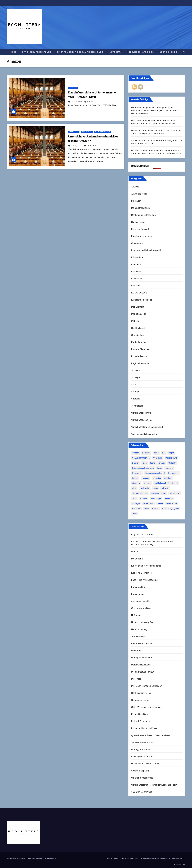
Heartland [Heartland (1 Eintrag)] (169, 468)
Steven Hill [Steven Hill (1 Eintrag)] (169, 498)
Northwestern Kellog (141, 693)
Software (136, 370)
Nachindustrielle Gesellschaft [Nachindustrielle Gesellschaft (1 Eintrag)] (166, 483)
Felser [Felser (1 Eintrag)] (144, 463)
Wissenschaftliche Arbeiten (144, 434)
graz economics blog (141, 601)
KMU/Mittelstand (139, 293)
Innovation (136, 264)
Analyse (135, 187)
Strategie (136, 399)
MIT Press (136, 679)
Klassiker (136, 286)
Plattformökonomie (102, 132)
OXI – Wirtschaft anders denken (147, 707)
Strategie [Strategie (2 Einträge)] (136, 503)
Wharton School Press (142, 778)
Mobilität (135, 321)
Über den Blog (168, 52)
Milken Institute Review (142, 672)
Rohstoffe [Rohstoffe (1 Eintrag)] (165, 488)
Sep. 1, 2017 (76, 146)
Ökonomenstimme (140, 700)
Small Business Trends (142, 742)
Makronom (136, 651)
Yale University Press (142, 792)
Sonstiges (73, 88)
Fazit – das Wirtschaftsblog (144, 580)
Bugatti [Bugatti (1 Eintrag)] (171, 453)
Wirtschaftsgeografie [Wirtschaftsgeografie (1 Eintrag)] (170, 509)
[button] (184, 52)
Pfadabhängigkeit (140, 342)
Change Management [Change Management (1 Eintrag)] (141, 458)
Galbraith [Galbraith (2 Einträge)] (172, 463)
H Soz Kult (136, 615)
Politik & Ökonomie (140, 721)
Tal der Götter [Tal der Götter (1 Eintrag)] (148, 503)
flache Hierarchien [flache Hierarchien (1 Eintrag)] (158, 463)
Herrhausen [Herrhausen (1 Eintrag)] (137, 473)
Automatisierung (139, 194)
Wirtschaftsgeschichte (142, 420)
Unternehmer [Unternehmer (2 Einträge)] (172, 503)
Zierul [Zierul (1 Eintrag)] (134, 514)
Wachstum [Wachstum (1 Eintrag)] (137, 509)
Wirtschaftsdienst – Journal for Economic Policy (154, 785)
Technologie (137, 406)
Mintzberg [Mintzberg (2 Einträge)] (168, 478)
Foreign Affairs (138, 587)
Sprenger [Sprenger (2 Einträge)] (143, 498)
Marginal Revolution (141, 665)
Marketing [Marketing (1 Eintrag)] (157, 478)
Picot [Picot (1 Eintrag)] (134, 488)
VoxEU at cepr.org (140, 771)
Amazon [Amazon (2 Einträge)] (136, 453)
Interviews (136, 272)
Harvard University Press (143, 622)
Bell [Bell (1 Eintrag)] (164, 453)
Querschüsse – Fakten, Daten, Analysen (151, 735)
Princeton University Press (144, 728)
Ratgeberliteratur (139, 356)
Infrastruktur (137, 257)
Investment (137, 279)
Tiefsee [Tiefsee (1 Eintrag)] (160, 503)
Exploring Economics (141, 573)
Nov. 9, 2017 (76, 102)
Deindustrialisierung (141, 208)
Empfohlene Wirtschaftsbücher (146, 566)
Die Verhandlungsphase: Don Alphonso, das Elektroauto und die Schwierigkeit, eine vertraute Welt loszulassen (155, 111)
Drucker (90, 102)
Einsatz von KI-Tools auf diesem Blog (80, 52)
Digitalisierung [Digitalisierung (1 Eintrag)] (171, 458)
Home (13, 52)
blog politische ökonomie (143, 535)
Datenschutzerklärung (37, 52)
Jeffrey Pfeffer (138, 636)
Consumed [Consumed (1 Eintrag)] (158, 458)
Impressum (115, 52)
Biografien (136, 201)
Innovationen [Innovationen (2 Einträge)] (174, 473)
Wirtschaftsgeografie (141, 413)
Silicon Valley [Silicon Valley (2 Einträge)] (175, 493)
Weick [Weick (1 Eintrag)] (147, 509)
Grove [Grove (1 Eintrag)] (159, 468)
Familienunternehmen (142, 236)
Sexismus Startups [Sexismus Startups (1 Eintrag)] (158, 493)
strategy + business (141, 750)
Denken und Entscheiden (143, 215)
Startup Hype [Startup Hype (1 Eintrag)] (156, 498)
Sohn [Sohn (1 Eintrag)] (134, 498)
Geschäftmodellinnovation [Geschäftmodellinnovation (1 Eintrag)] (143, 468)
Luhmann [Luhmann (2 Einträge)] (145, 478)
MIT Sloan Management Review (147, 686)
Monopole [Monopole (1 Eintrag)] (136, 483)
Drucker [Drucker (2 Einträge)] (135, 463)
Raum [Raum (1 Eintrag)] (155, 488)
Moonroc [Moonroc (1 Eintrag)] (147, 483)
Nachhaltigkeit (138, 328)
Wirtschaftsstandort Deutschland (147, 427)
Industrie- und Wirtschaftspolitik (146, 250)
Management (74, 132)
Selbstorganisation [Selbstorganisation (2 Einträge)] (140, 493)
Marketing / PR (138, 314)
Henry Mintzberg (139, 629)
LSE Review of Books (142, 644)
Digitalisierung (138, 222)
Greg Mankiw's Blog (141, 608)
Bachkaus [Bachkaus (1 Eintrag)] (146, 453)
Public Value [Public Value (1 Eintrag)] (145, 488)
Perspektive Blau (139, 714)
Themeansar (51, 858)
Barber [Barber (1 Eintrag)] (156, 453)
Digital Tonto (137, 559)
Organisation (87, 132)
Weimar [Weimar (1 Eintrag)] (155, 509)
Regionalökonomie (140, 363)
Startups (135, 392)
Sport (134, 385)
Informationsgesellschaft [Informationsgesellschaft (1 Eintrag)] (155, 473)
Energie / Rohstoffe (141, 229)
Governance (137, 243)
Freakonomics (138, 594)
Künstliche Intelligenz (142, 300)
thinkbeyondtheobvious (142, 757)
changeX (136, 552)
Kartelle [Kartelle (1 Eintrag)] (135, 478)
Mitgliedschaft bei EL (141, 52)
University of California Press (145, 764)
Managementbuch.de (141, 658)
